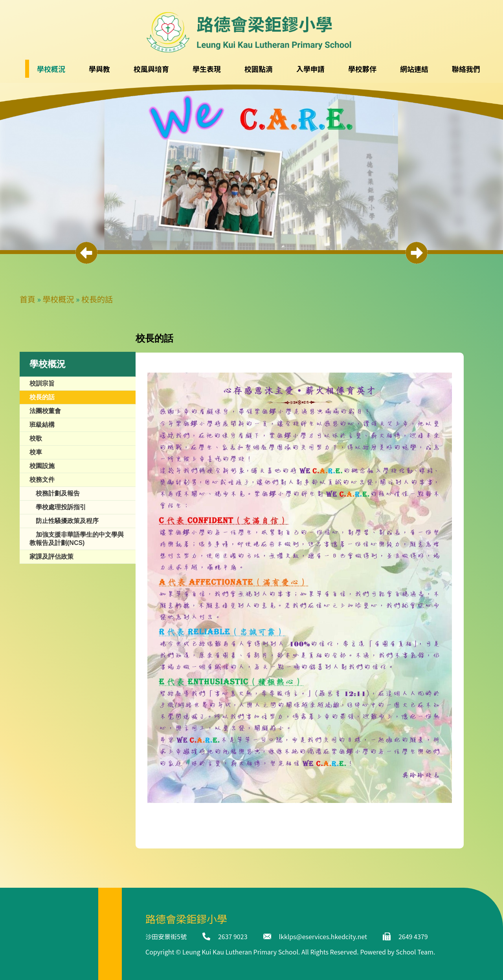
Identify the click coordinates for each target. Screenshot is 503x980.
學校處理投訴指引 (61, 507)
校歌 (36, 438)
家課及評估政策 (51, 557)
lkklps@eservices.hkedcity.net (323, 936)
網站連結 (414, 69)
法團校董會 (45, 411)
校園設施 (42, 466)
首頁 (28, 299)
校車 (36, 452)
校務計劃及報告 (58, 493)
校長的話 (97, 299)
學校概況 (59, 299)
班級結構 (42, 425)
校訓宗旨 (42, 383)
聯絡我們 (466, 69)
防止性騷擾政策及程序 (67, 521)
